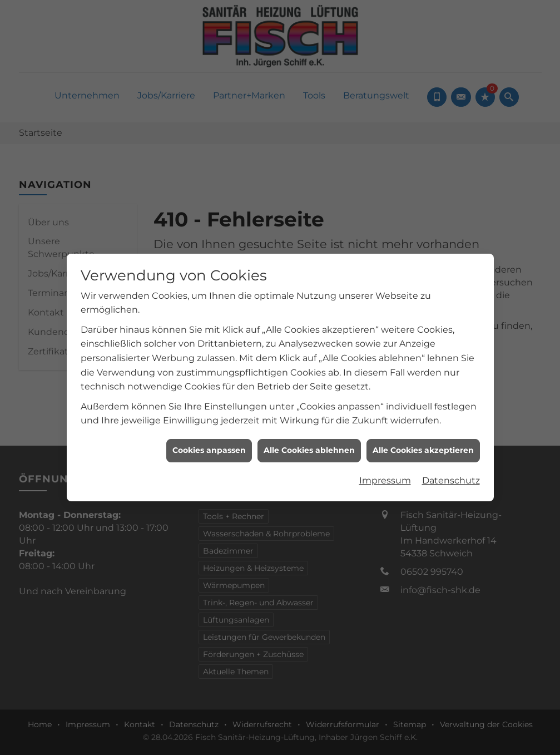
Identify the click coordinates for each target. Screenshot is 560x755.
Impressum (385, 458)
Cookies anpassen (209, 428)
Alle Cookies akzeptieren (423, 428)
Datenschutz (451, 458)
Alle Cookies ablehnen (309, 428)
